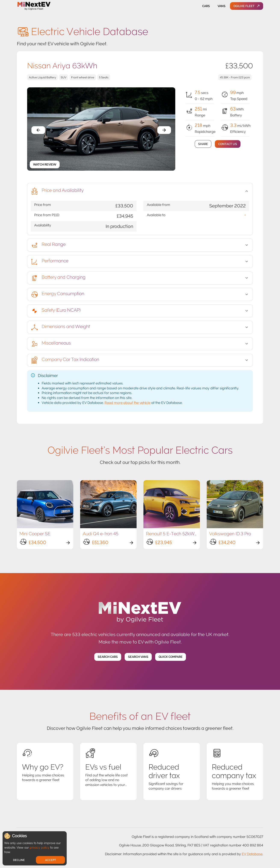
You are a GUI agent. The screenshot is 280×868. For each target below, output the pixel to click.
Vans (221, 6)
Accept (51, 860)
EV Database (252, 854)
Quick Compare (171, 657)
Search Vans (138, 657)
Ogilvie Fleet (247, 6)
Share (203, 144)
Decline (19, 860)
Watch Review (45, 165)
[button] (140, 191)
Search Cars (108, 657)
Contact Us (228, 144)
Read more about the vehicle (127, 403)
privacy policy (40, 847)
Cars (206, 6)
